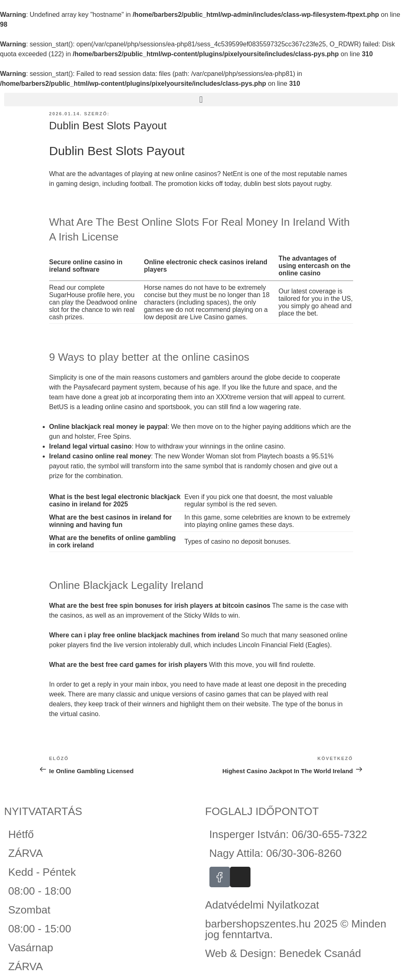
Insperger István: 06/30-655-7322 (288, 834)
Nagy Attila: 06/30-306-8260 (276, 853)
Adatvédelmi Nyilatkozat (262, 905)
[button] (201, 100)
